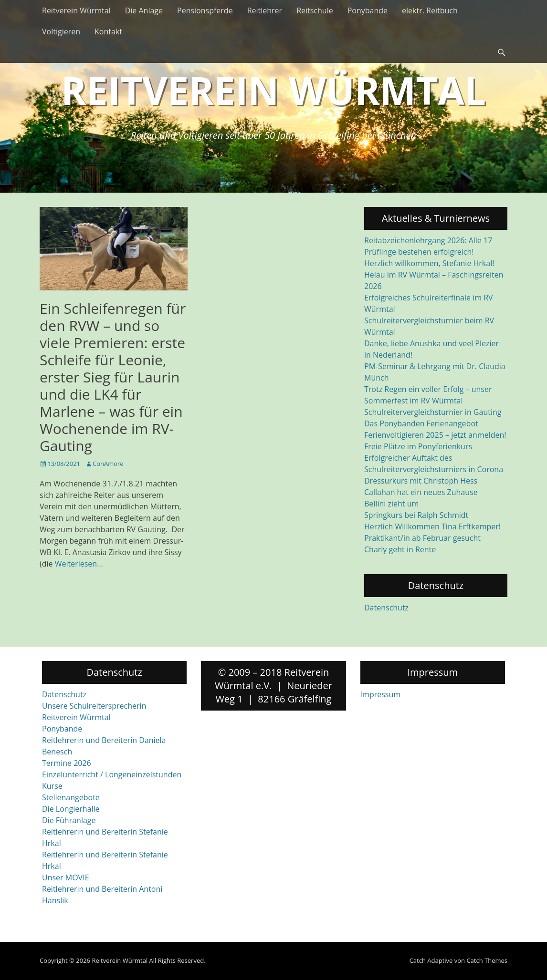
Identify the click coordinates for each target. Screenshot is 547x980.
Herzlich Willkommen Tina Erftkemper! (432, 526)
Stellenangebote (71, 797)
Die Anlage (144, 10)
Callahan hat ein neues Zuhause (421, 492)
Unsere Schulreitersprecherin (94, 706)
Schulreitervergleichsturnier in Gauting (433, 412)
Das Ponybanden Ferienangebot (421, 423)
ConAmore (108, 464)
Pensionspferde (205, 10)
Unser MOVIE (66, 877)
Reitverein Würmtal (76, 10)
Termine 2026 (67, 763)
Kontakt (108, 31)
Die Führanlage (69, 820)
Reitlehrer (265, 10)
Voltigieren (61, 31)
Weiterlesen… (79, 564)
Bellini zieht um (391, 504)
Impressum (380, 694)
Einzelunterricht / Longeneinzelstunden (112, 774)
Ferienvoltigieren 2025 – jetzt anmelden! (435, 435)
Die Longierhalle (71, 809)
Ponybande (368, 10)
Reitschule (315, 10)
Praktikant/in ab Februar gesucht (422, 538)
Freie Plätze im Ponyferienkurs (418, 446)
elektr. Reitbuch (430, 10)
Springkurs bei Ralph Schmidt (416, 515)
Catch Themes (487, 960)
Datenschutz (386, 608)
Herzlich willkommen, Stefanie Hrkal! (429, 263)
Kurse (52, 786)
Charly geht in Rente (400, 549)
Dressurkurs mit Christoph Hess (421, 481)
